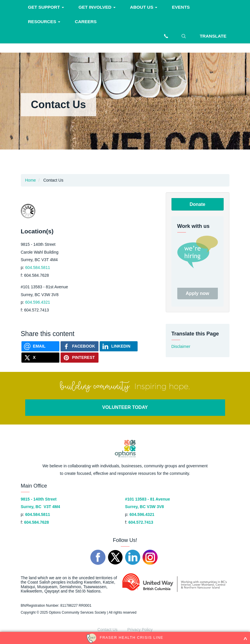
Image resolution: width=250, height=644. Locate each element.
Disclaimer (181, 346)
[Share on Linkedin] (119, 346)
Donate (197, 204)
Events (181, 7)
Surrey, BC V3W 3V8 (145, 507)
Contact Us (107, 630)
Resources (44, 22)
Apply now (197, 293)
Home (31, 180)
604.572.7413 (141, 522)
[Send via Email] (40, 346)
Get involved (97, 7)
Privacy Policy (140, 630)
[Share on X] (40, 358)
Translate (213, 36)
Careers (86, 22)
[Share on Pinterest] (80, 358)
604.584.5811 (38, 267)
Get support (46, 7)
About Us (144, 7)
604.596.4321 (38, 302)
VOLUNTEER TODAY (125, 407)
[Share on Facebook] (80, 346)
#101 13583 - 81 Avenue (148, 499)
